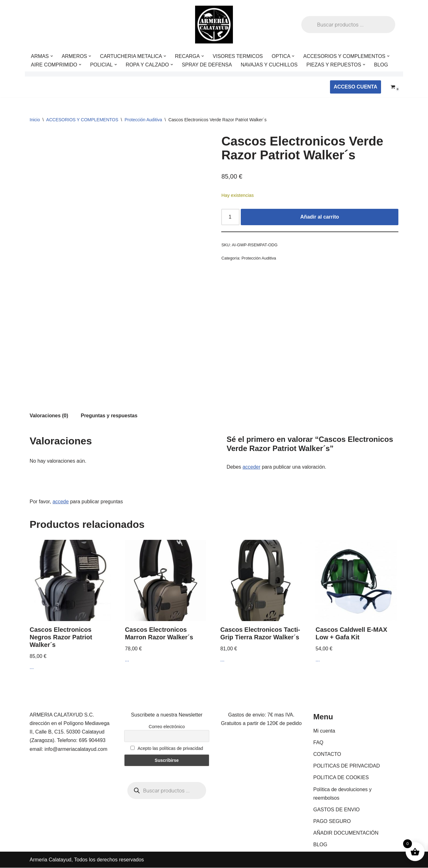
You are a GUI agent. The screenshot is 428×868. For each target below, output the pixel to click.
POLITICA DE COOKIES (341, 778)
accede (61, 502)
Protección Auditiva (143, 120)
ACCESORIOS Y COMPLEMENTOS (82, 120)
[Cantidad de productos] (230, 217)
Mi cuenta (324, 731)
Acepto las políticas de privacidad (167, 749)
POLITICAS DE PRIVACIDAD (347, 766)
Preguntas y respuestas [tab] (110, 416)
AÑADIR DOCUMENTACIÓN (346, 834)
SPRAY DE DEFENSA (207, 65)
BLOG (382, 65)
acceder (252, 467)
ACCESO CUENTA (356, 87)
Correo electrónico (167, 727)
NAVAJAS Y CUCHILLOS (270, 65)
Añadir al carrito (320, 217)
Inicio (35, 120)
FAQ (318, 743)
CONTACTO (327, 754)
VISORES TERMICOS (239, 56)
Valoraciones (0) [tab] (49, 416)
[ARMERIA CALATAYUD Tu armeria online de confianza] (214, 25)
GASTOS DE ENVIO (336, 810)
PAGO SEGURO (332, 822)
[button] (52, 56)
